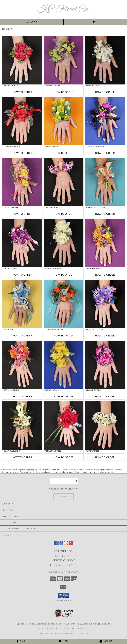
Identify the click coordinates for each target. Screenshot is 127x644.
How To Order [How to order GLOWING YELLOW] (64, 396)
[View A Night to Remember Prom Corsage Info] (105, 121)
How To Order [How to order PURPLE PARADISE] (22, 275)
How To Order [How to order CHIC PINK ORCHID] (64, 214)
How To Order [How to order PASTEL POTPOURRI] (22, 214)
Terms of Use (83, 633)
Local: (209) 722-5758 (64, 565)
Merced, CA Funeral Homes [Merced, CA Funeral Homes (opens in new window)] (31, 624)
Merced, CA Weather (49, 629)
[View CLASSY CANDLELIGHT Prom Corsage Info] (22, 426)
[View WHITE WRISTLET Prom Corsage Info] (105, 426)
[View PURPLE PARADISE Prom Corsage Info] (22, 243)
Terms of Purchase (64, 633)
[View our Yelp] (71, 544)
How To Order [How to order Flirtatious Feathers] (64, 336)
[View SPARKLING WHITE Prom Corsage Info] (105, 60)
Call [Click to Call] (21, 641)
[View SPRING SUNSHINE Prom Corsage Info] (64, 121)
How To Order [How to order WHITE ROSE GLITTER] (64, 275)
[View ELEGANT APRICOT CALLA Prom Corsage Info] (105, 182)
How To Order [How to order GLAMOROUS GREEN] (64, 92)
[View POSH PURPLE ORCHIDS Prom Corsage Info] (105, 304)
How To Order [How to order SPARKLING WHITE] (105, 92)
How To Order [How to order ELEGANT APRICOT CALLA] (105, 214)
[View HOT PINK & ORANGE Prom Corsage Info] (22, 365)
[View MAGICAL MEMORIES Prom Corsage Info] (105, 365)
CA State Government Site (75, 629)
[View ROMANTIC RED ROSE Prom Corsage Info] (64, 426)
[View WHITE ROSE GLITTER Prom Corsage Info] (64, 243)
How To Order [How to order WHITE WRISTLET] (105, 457)
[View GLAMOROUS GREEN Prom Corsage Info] (64, 60)
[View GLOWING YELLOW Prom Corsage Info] (64, 365)
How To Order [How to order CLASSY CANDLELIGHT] (22, 457)
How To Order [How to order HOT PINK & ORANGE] (22, 396)
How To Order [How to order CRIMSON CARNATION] (22, 153)
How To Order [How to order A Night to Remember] (105, 153)
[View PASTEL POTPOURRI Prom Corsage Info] (22, 182)
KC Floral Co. (63, 9)
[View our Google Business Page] (61, 544)
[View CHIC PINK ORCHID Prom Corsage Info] (64, 182)
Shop (32, 22)
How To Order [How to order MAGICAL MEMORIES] (105, 396)
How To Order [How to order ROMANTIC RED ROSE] (64, 457)
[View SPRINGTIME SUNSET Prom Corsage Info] (105, 243)
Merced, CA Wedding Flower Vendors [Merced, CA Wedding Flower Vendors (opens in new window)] (91, 624)
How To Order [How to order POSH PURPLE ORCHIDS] (105, 336)
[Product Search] (64, 481)
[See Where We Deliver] (64, 496)
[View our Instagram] (66, 544)
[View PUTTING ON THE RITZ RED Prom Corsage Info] (22, 60)
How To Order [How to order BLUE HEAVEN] (22, 336)
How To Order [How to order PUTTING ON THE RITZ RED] (22, 92)
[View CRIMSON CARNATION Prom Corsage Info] (22, 121)
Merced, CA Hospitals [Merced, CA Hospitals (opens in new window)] (58, 624)
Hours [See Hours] (106, 641)
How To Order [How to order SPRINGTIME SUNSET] (105, 275)
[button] (63, 595)
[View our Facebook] (56, 544)
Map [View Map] (63, 641)
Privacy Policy (44, 633)
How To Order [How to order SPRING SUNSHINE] (64, 153)
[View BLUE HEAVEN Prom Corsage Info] (22, 304)
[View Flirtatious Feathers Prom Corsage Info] (64, 304)
